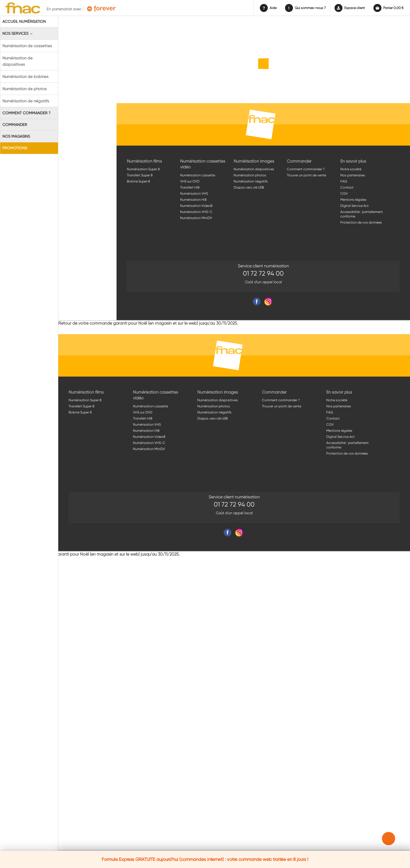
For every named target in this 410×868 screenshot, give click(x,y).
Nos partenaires (353, 175)
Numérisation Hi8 (193, 200)
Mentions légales (353, 200)
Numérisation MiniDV (196, 218)
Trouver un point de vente (306, 175)
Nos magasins (16, 136)
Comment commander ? (26, 113)
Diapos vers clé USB (249, 187)
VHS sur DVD (190, 181)
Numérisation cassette (198, 175)
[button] (389, 839)
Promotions (15, 148)
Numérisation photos (250, 175)
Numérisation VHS (194, 193)
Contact (347, 187)
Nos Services (18, 34)
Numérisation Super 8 (143, 169)
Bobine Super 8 (138, 181)
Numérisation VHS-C (196, 212)
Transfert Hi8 (190, 187)
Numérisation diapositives (254, 169)
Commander (15, 125)
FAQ (344, 181)
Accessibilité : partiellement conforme (362, 214)
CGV (344, 193)
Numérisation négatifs (251, 181)
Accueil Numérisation (24, 21)
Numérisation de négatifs (26, 101)
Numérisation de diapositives (17, 61)
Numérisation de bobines (25, 77)
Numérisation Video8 (196, 206)
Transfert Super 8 (140, 175)
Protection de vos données (361, 222)
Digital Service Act (355, 206)
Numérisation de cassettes (27, 46)
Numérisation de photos (24, 89)
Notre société (351, 169)
